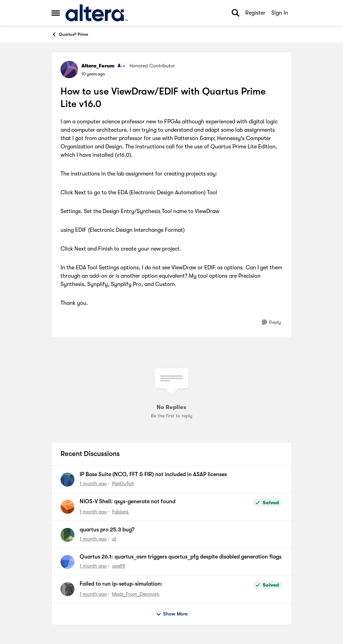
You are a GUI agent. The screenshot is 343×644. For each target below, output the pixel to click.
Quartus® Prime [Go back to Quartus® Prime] (70, 34)
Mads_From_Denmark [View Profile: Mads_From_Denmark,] (136, 594)
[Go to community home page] (97, 13)
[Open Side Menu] (56, 13)
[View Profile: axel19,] (67, 562)
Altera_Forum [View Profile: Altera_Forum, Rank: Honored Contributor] (98, 66)
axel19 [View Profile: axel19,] (119, 566)
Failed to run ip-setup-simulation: (121, 584)
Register (255, 13)
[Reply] (271, 322)
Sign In (280, 13)
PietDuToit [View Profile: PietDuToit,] (123, 483)
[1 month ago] (93, 484)
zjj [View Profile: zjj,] (114, 539)
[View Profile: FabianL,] (67, 507)
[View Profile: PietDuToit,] (67, 480)
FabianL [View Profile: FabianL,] (121, 512)
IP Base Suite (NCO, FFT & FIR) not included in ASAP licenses (153, 474)
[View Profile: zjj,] (67, 535)
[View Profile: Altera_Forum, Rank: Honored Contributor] (69, 70)
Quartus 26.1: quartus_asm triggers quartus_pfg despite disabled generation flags (181, 557)
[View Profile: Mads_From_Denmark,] (67, 589)
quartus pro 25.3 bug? (107, 530)
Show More (172, 614)
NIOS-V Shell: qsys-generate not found (127, 502)
